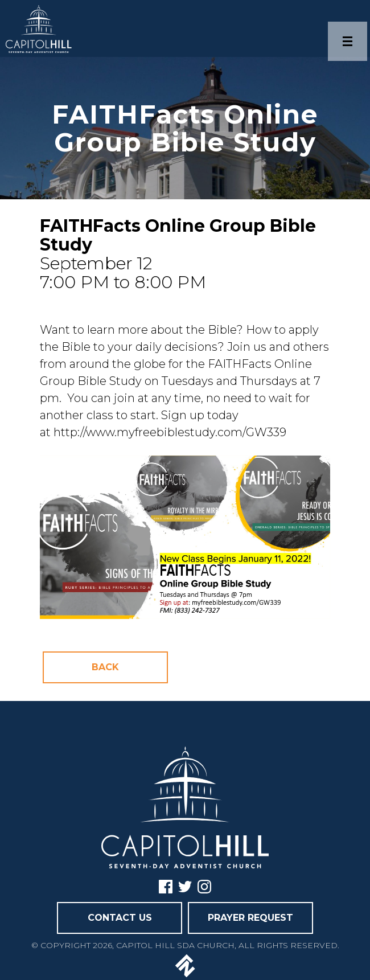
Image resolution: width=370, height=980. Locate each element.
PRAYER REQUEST (250, 918)
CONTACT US (120, 918)
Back (105, 667)
